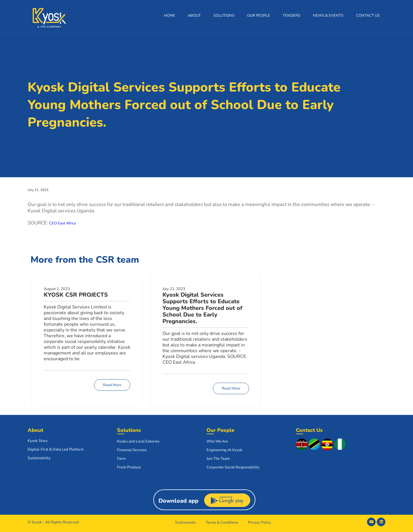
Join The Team (218, 459)
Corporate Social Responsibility (233, 467)
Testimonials (185, 523)
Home (170, 16)
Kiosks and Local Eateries (138, 441)
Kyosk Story (38, 441)
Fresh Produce (129, 467)
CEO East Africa (63, 223)
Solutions (224, 16)
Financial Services (132, 450)
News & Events (328, 16)
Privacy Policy (260, 523)
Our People (259, 16)
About (194, 16)
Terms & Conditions (222, 523)
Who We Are (217, 441)
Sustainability (39, 458)
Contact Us (368, 16)
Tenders (291, 16)
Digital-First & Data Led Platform (56, 449)
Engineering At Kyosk (224, 450)
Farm (121, 459)
